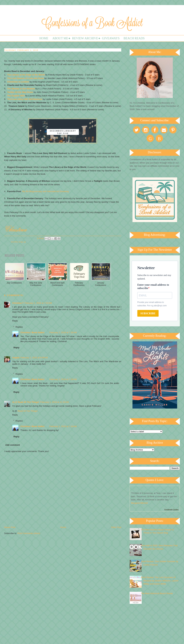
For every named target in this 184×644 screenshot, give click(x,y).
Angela (16, 358)
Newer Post (10, 527)
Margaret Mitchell (139, 503)
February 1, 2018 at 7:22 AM (38, 303)
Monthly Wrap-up (18, 242)
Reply (15, 321)
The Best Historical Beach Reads (157, 593)
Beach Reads (134, 38)
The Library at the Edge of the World (26, 75)
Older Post (116, 527)
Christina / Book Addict (32, 332)
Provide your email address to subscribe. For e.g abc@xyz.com (152, 304)
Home (44, 38)
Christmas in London (18, 82)
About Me (60, 38)
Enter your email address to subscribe (153, 286)
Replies (19, 327)
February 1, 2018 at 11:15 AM (55, 402)
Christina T (18, 303)
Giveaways (111, 38)
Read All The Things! (28, 411)
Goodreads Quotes (172, 510)
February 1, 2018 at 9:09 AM (34, 358)
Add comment (13, 445)
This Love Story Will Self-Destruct (25, 99)
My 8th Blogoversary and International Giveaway (46, 191)
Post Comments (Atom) (29, 533)
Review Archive (85, 38)
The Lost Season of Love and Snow (26, 78)
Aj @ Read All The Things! (26, 402)
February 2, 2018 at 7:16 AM (63, 332)
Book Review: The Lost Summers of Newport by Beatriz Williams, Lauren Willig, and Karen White (160, 581)
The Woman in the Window (21, 89)
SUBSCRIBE (148, 313)
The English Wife (16, 96)
